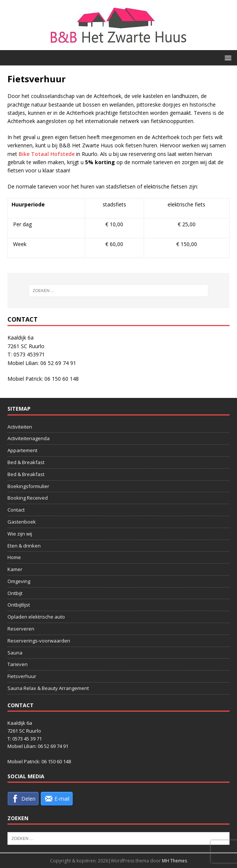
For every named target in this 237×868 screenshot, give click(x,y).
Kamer (15, 569)
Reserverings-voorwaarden (39, 641)
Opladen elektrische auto (36, 617)
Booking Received (28, 498)
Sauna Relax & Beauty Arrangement (48, 688)
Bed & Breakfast (26, 462)
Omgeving (19, 581)
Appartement (22, 450)
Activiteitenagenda (29, 438)
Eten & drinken (24, 546)
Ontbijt (15, 593)
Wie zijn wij (20, 534)
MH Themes (174, 861)
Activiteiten (20, 427)
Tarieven (18, 664)
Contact (16, 510)
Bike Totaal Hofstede (47, 154)
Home (14, 557)
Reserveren (21, 629)
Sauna (15, 653)
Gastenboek (22, 522)
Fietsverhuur (22, 676)
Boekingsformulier (28, 486)
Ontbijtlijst (19, 605)
